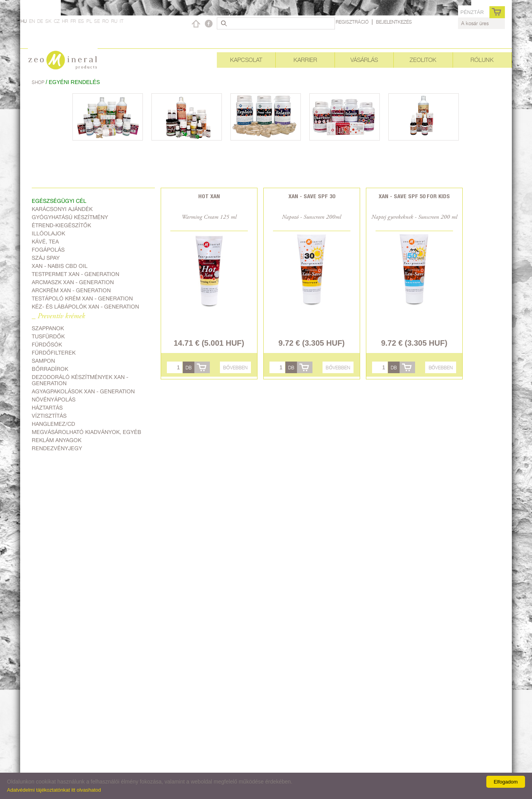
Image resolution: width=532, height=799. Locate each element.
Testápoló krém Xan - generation (82, 298)
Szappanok (48, 328)
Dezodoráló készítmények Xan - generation (80, 380)
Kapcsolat (246, 60)
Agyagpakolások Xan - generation (83, 391)
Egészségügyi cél (59, 201)
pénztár (472, 12)
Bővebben (235, 368)
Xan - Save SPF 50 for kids (414, 196)
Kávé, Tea (45, 242)
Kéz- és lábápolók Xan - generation (85, 307)
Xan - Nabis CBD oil (60, 266)
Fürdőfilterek (54, 353)
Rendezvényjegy (57, 448)
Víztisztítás (49, 416)
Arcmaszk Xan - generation (73, 282)
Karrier (305, 60)
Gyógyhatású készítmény (70, 217)
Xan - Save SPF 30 (312, 196)
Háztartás (47, 408)
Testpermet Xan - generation (76, 274)
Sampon (43, 361)
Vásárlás (364, 60)
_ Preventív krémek (58, 316)
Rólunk (482, 60)
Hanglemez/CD (53, 424)
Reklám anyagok (57, 440)
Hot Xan (209, 196)
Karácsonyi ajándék (62, 209)
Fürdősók (47, 345)
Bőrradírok (50, 369)
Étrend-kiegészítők (61, 225)
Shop (39, 82)
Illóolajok (48, 233)
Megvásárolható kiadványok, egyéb (87, 432)
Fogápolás (48, 250)
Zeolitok (423, 60)
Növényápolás (54, 399)
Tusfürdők (48, 336)
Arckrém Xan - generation (71, 290)
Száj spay (46, 258)
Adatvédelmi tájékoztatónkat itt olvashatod (54, 790)
